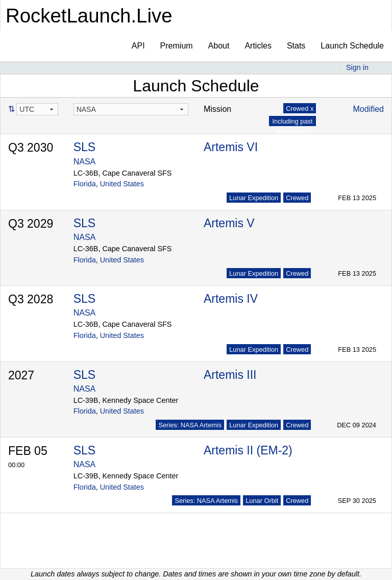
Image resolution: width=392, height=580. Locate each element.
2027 (21, 375)
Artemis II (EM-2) (248, 450)
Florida (85, 184)
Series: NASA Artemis (190, 425)
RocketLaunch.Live (89, 16)
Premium (177, 46)
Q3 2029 (31, 224)
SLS (84, 147)
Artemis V (229, 223)
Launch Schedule (352, 46)
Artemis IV (231, 299)
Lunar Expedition (254, 198)
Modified (369, 109)
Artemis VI (231, 147)
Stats (296, 46)
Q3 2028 (31, 299)
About (219, 46)
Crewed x (300, 108)
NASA (85, 162)
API (138, 46)
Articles (258, 46)
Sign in (357, 67)
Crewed (297, 198)
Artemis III (230, 375)
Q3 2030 (31, 148)
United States (122, 184)
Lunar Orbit (262, 501)
